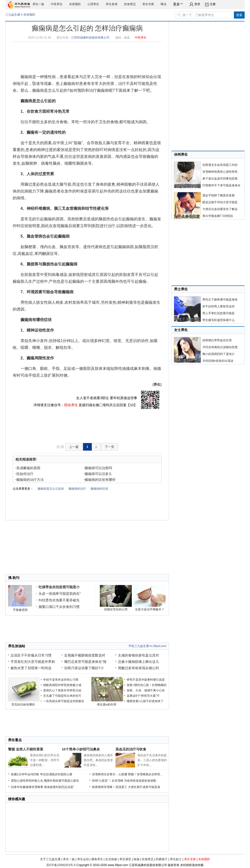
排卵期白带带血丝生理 (217, 340)
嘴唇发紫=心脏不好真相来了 (145, 701)
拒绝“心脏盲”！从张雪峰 (108, 781)
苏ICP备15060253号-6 (61, 865)
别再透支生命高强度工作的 (220, 165)
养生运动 (83, 859)
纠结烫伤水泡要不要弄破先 (59, 600)
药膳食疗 (162, 859)
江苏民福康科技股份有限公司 (90, 38)
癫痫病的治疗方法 (30, 480)
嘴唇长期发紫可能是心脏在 (62, 781)
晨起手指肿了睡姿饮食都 (219, 195)
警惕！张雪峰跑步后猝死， (146, 774)
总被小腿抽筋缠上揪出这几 (138, 662)
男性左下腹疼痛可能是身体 (220, 300)
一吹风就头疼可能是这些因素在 (64, 701)
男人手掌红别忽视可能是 (219, 313)
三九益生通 (13, 15)
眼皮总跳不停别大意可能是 (220, 202)
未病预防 (75, 4)
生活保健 (111, 859)
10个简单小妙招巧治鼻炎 (81, 749)
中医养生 (57, 4)
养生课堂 (125, 859)
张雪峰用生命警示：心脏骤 (110, 774)
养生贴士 (176, 859)
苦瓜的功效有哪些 (23, 705)
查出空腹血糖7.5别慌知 (218, 216)
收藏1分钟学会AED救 (25, 774)
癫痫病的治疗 (77, 489)
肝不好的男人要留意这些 (219, 306)
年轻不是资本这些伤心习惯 (61, 680)
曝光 (164, 4)
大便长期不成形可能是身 (144, 787)
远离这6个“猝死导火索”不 (143, 696)
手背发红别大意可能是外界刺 (33, 662)
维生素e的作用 (107, 705)
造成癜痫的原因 (28, 468)
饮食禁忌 (130, 4)
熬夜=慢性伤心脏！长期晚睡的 (147, 685)
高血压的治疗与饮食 (131, 749)
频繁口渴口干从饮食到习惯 (59, 607)
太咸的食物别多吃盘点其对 (138, 655)
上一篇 (74, 447)
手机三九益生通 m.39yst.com (147, 646)
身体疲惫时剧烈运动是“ (59, 787)
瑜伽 (136, 859)
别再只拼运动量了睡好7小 (84, 668)
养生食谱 (112, 4)
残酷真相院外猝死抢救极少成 (62, 685)
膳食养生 (97, 859)
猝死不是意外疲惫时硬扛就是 (146, 680)
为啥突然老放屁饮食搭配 (140, 781)
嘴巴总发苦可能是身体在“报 (85, 662)
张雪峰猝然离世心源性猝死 (220, 172)
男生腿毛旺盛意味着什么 (219, 320)
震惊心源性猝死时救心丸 (27, 781)
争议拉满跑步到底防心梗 (56, 774)
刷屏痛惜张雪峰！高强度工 (110, 787)
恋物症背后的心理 (116, 609)
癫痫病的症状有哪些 (100, 480)
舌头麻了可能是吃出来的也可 (62, 696)
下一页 (109, 447)
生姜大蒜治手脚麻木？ (150, 609)
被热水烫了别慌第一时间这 (31, 668)
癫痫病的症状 (99, 489)
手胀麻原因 (20, 610)
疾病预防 (29, 15)
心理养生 (93, 4)
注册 (213, 4)
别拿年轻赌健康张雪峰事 (27, 787)
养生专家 (148, 4)
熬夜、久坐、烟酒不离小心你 (146, 690)
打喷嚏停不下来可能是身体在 (221, 185)
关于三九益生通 (50, 859)
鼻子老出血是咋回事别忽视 (220, 179)
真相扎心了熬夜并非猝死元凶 (62, 690)
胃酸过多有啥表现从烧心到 (138, 668)
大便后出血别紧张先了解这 (220, 209)
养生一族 (38, 4)
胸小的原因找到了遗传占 (219, 354)
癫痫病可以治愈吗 (98, 468)
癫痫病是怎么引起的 (50, 90)
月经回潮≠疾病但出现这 (218, 361)
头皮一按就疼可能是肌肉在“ (60, 594)
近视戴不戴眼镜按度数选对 (85, 655)
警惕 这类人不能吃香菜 (26, 749)
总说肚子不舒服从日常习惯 (31, 655)
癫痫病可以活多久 (98, 474)
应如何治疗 (24, 474)
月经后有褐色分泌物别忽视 (220, 347)
